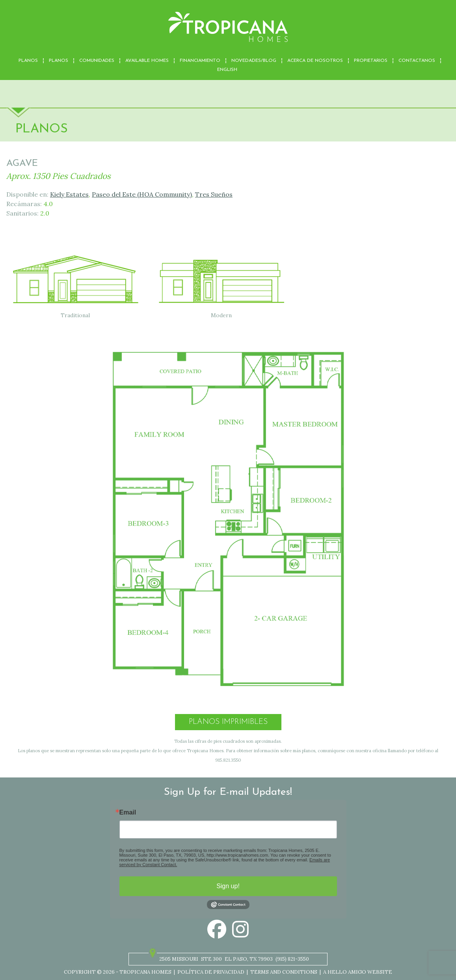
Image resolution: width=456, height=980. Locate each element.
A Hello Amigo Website (358, 972)
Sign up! (228, 886)
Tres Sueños (214, 194)
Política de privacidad (211, 972)
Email (128, 813)
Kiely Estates (69, 194)
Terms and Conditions (284, 972)
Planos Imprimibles (228, 722)
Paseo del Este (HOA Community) (142, 194)
